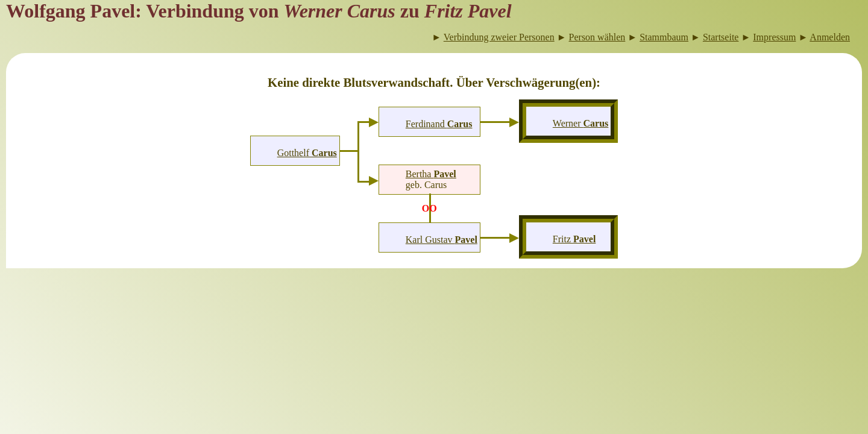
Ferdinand (439, 124)
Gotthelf (307, 153)
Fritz (574, 239)
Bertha (431, 174)
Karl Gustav (442, 240)
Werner (580, 123)
